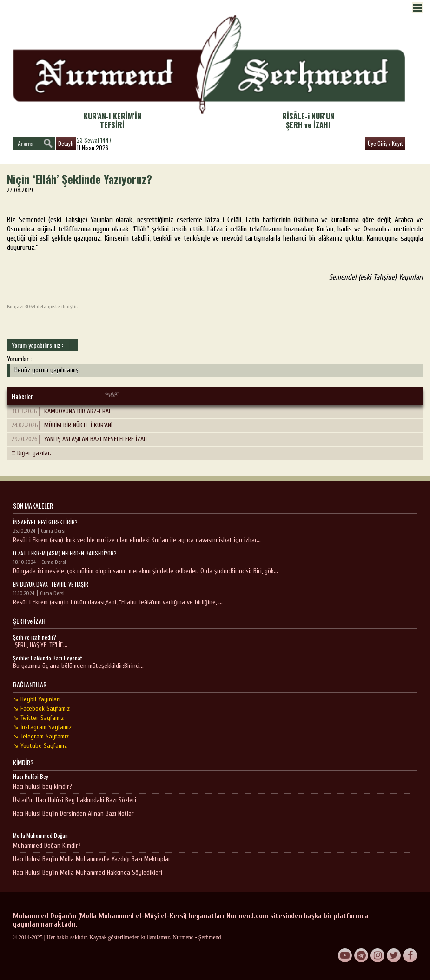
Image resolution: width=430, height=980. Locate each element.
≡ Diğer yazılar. (31, 453)
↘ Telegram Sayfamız (41, 736)
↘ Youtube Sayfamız (40, 746)
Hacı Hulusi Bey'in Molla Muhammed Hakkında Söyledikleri (88, 872)
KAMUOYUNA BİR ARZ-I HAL (62, 412)
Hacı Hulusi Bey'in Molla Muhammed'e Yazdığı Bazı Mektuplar (92, 859)
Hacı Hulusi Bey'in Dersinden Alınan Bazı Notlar (73, 813)
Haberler (22, 396)
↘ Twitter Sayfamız (38, 718)
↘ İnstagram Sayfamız (42, 727)
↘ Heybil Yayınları (37, 699)
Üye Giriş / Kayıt (385, 143)
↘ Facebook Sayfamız (41, 709)
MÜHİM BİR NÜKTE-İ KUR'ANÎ (62, 425)
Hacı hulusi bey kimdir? (43, 787)
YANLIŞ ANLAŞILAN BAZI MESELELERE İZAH (79, 439)
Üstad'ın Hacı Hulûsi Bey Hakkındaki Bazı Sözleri (75, 800)
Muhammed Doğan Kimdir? (47, 846)
